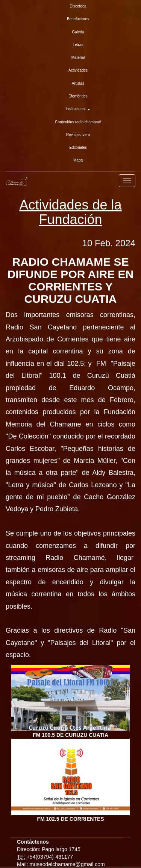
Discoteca (78, 6)
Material (78, 58)
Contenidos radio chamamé (78, 122)
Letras (78, 45)
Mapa (78, 160)
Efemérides (78, 96)
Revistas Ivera (78, 135)
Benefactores (78, 19)
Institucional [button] (78, 109)
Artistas (78, 83)
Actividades (78, 70)
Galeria (78, 32)
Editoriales (78, 147)
